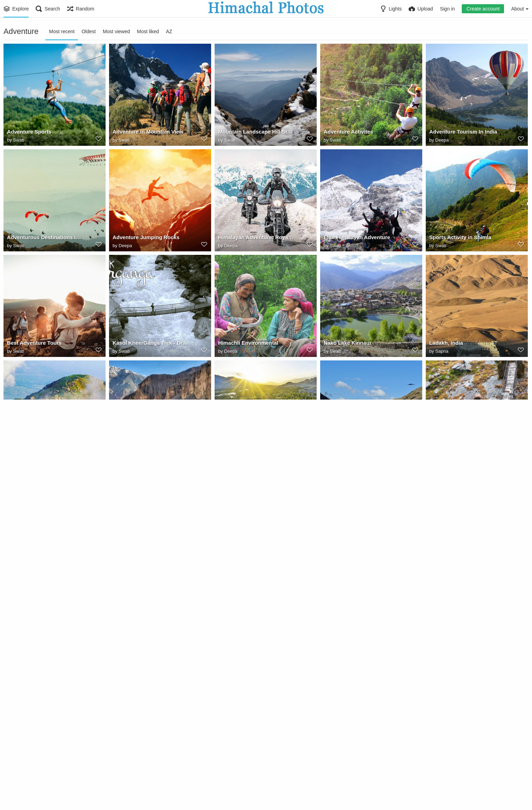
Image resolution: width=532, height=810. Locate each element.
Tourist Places (24, 767)
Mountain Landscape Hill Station (256, 133)
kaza (118, 450)
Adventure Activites (347, 133)
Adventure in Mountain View (145, 133)
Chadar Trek (338, 661)
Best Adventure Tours (32, 344)
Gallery (20, 669)
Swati (19, 141)
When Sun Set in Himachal (143, 661)
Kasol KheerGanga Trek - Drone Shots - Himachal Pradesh (151, 344)
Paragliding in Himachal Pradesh (256, 555)
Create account (483, 9)
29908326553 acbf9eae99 (36, 661)
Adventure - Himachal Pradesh (465, 450)
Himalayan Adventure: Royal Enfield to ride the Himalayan (256, 239)
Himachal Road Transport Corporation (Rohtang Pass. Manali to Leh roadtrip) (467, 555)
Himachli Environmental (246, 344)
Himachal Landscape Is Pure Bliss (151, 555)
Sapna (442, 352)
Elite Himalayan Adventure (355, 239)
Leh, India (230, 450)
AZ (169, 31)
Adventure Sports (28, 133)
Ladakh (332, 555)
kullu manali (443, 661)
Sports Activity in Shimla (458, 239)
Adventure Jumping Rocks (144, 239)
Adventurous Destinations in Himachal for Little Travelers (45, 239)
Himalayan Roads (27, 555)
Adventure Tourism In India (461, 133)
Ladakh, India (445, 344)
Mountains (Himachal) (349, 450)
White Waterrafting (134, 767)
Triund (15, 450)
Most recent (62, 31)
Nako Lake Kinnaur (346, 344)
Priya (335, 563)
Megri (19, 563)
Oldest (88, 31)
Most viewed (116, 31)
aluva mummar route (242, 661)
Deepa (442, 141)
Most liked (148, 31)
